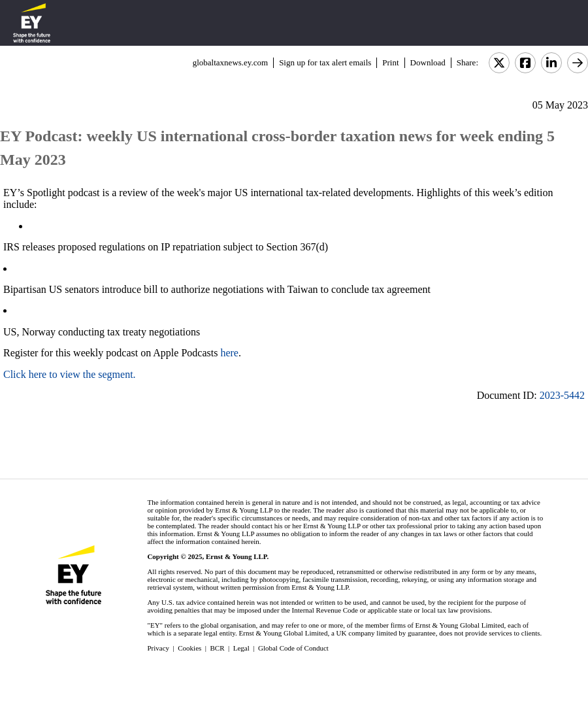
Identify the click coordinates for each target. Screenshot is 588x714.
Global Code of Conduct (293, 648)
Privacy (158, 648)
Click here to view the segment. (70, 374)
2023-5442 (562, 395)
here (229, 353)
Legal (241, 648)
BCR (218, 648)
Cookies (189, 648)
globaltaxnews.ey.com (230, 62)
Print (390, 62)
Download (428, 62)
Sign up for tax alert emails (325, 62)
